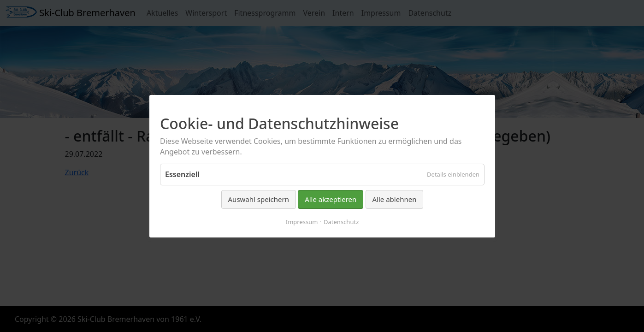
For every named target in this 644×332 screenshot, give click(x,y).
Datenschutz (341, 221)
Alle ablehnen (394, 199)
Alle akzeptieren (331, 199)
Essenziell (182, 174)
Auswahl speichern (258, 199)
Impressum (301, 221)
